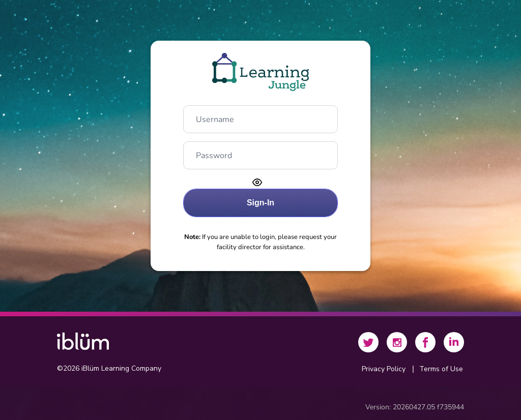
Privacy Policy (384, 369)
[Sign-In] (260, 203)
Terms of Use (441, 369)
